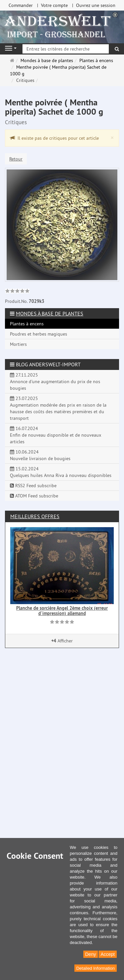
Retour (16, 159)
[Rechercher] (117, 49)
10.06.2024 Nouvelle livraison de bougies (40, 455)
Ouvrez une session (96, 5)
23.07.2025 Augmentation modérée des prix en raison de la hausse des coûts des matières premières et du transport (58, 408)
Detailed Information (96, 968)
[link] (17, 292)
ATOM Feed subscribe (34, 496)
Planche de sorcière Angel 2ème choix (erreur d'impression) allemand (62, 611)
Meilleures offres (35, 516)
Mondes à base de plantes (50, 313)
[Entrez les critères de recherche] (66, 49)
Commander (21, 5)
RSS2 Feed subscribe (33, 486)
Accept (108, 954)
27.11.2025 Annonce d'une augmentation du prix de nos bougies (55, 381)
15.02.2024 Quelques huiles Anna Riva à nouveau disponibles (61, 472)
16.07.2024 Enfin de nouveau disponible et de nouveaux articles (56, 435)
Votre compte (54, 5)
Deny (91, 954)
